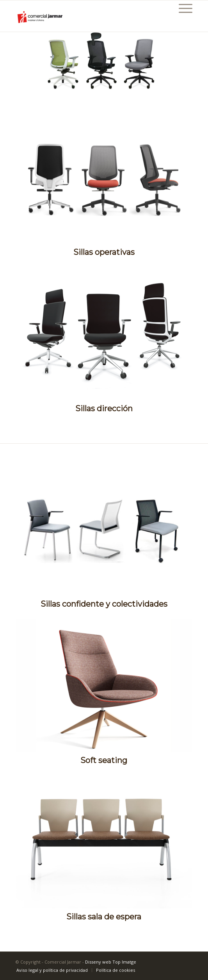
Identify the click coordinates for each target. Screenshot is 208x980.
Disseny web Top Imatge (111, 962)
